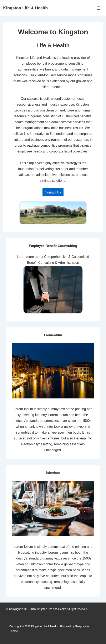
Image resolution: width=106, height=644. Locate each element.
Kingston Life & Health (25, 8)
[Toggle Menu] (99, 8)
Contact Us (53, 192)
